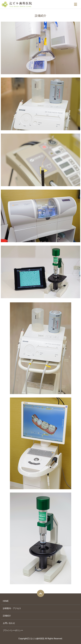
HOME (6, 601)
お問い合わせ (9, 623)
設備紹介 (7, 616)
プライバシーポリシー (13, 630)
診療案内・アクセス (12, 608)
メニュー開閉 (76, 4)
